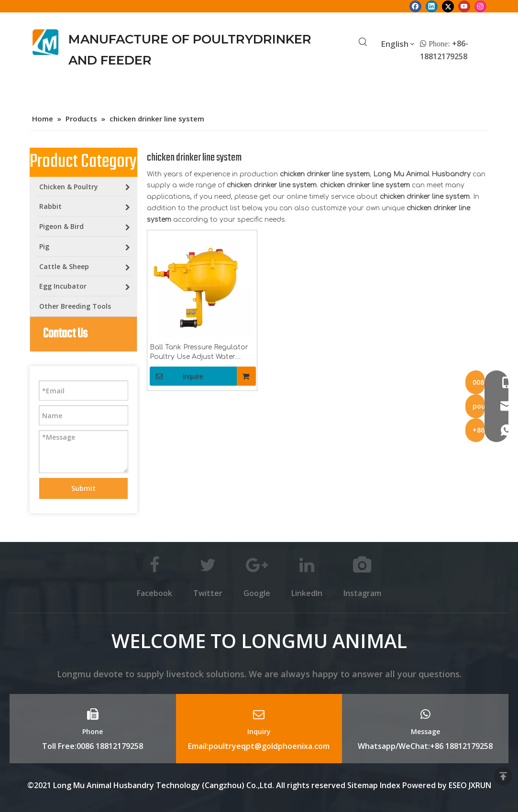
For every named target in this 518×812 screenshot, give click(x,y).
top (503, 776)
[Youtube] (464, 6)
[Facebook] (415, 6)
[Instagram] (480, 6)
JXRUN (480, 785)
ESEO (458, 785)
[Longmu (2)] (46, 42)
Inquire (176, 376)
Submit (83, 488)
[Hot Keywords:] (363, 43)
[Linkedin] (432, 6)
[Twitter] (448, 6)
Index (391, 785)
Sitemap (363, 785)
